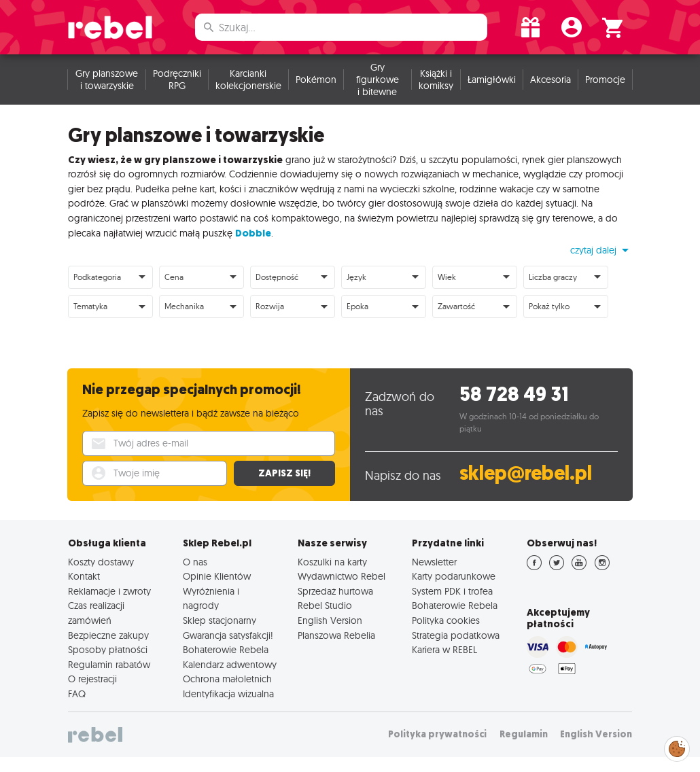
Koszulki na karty (332, 562)
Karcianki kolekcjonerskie (248, 80)
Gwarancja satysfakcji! (228, 635)
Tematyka (90, 306)
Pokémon (316, 80)
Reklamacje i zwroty (109, 591)
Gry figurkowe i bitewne (378, 80)
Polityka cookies (446, 620)
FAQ (77, 694)
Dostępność (277, 277)
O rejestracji (92, 679)
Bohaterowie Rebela (226, 650)
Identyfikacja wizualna (228, 694)
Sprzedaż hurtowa (335, 591)
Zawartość (456, 306)
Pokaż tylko (549, 306)
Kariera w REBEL (444, 650)
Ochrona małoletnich (227, 679)
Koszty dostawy (101, 562)
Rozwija (270, 306)
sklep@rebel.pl (526, 473)
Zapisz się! (284, 473)
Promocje (605, 80)
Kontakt (84, 576)
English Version (330, 620)
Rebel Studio (325, 606)
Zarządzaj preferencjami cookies (677, 747)
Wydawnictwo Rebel (342, 576)
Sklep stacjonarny (220, 620)
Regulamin (524, 734)
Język (356, 277)
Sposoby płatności (108, 650)
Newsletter (434, 562)
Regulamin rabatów (109, 665)
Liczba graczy (553, 277)
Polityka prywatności (437, 734)
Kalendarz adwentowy (230, 665)
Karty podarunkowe (454, 576)
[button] (601, 250)
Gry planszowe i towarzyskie (107, 80)
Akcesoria (550, 80)
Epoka (357, 306)
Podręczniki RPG (177, 80)
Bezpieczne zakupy (108, 635)
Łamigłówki (492, 80)
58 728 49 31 (514, 394)
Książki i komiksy (436, 80)
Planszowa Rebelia (336, 635)
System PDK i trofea (452, 591)
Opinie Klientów (217, 576)
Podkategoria (97, 277)
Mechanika (184, 306)
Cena (174, 277)
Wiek (447, 277)
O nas (195, 562)
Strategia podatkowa (456, 635)
